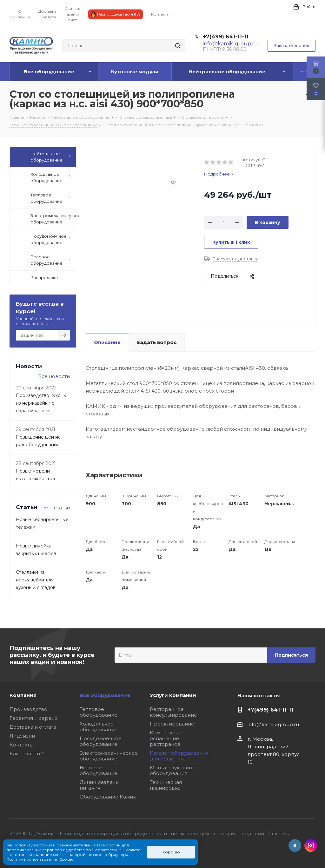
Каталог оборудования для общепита (179, 756)
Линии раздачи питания (99, 785)
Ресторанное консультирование (173, 712)
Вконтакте (295, 845)
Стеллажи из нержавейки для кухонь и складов (36, 580)
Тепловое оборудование (99, 712)
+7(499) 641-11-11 (226, 37)
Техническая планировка (166, 785)
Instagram (311, 845)
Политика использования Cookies (40, 859)
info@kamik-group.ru (273, 724)
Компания (23, 695)
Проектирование (172, 724)
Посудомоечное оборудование (101, 741)
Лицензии (22, 736)
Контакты (21, 745)
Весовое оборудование (99, 770)
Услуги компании (173, 695)
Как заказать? (27, 754)
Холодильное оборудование (99, 727)
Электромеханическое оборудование (109, 756)
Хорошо (171, 852)
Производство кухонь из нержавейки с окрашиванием (41, 403)
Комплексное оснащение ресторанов (167, 738)
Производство (28, 709)
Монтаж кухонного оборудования (174, 770)
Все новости (54, 376)
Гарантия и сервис (33, 718)
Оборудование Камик (108, 797)
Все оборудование (105, 695)
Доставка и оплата (33, 727)
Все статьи (56, 508)
